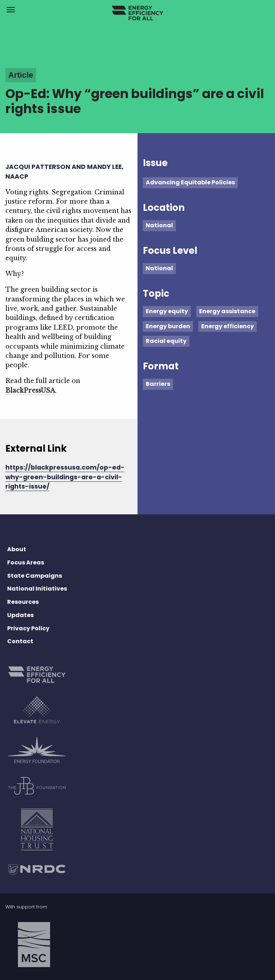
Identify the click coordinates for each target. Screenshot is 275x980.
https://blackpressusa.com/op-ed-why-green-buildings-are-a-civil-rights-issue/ (65, 477)
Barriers (158, 384)
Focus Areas (26, 562)
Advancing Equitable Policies (190, 182)
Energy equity (167, 311)
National (159, 225)
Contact (20, 641)
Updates (20, 615)
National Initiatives (37, 589)
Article (21, 75)
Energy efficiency (228, 326)
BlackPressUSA (30, 390)
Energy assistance (227, 311)
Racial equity (166, 341)
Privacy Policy (28, 628)
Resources (23, 602)
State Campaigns (35, 576)
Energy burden (168, 326)
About (17, 549)
